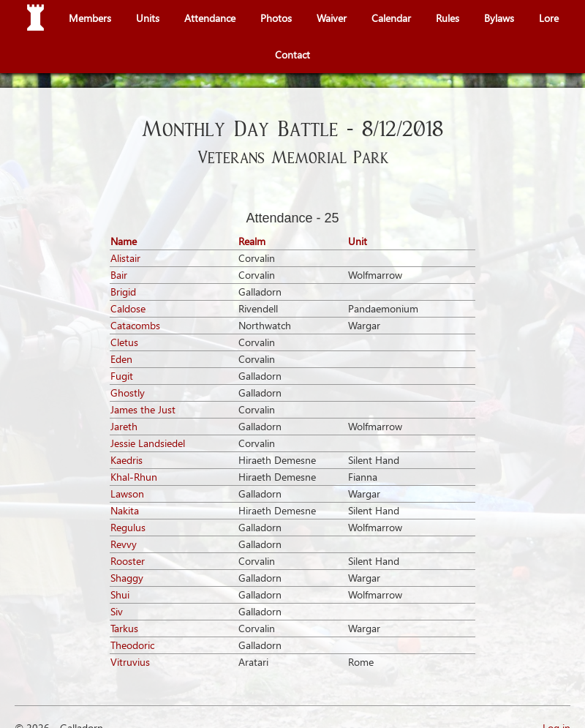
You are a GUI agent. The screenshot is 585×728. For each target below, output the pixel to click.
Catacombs (135, 325)
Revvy (124, 544)
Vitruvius (130, 662)
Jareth (124, 426)
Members (90, 18)
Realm (252, 241)
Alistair (125, 258)
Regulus (128, 527)
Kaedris (127, 460)
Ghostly (128, 393)
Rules (448, 18)
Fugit (122, 376)
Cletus (124, 342)
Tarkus (124, 628)
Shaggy (127, 578)
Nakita (125, 510)
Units (148, 18)
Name (124, 241)
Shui (120, 594)
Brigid (123, 292)
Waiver (332, 18)
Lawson (127, 494)
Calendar (391, 18)
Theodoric (132, 645)
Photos (276, 18)
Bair (119, 275)
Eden (121, 359)
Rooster (128, 561)
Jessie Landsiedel (148, 443)
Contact (292, 55)
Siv (117, 611)
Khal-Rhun (134, 477)
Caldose (128, 308)
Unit (358, 241)
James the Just (143, 409)
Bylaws (499, 18)
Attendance (210, 18)
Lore (549, 18)
